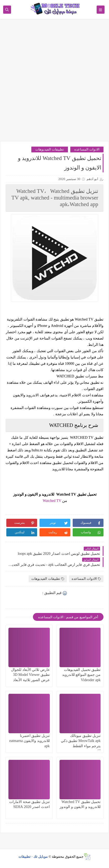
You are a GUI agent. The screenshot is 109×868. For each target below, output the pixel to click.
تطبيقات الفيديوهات (50, 149)
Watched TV (52, 501)
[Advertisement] (54, 83)
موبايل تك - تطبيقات (33, 857)
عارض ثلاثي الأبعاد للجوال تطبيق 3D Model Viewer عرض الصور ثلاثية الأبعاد (30, 675)
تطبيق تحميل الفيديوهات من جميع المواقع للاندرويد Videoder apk (81, 675)
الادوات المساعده (87, 149)
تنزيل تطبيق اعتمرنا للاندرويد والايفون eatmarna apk (29, 741)
